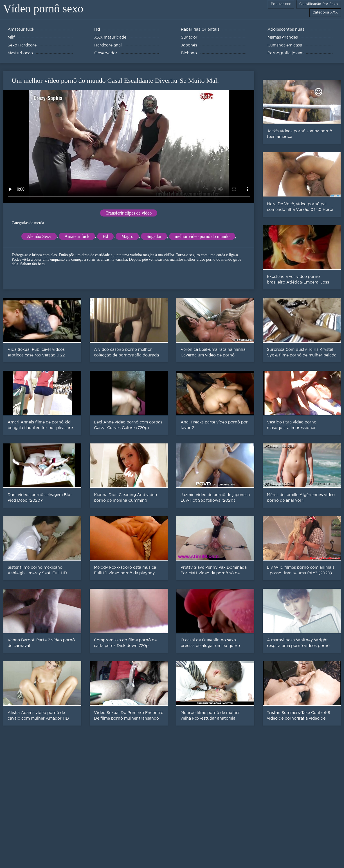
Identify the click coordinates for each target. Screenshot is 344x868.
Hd (105, 236)
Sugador (154, 236)
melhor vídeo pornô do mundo (202, 236)
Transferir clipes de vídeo (129, 213)
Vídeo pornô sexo (43, 9)
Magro (127, 236)
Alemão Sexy (39, 236)
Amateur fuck (77, 236)
